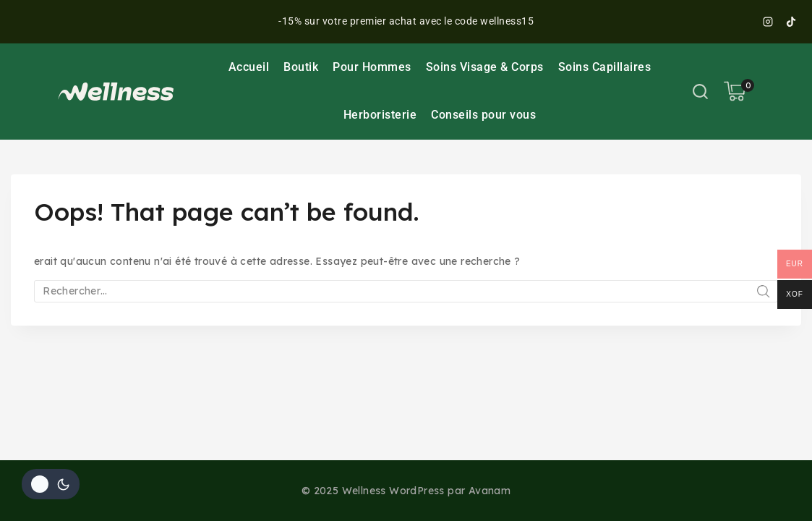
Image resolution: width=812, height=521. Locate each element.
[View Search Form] (700, 92)
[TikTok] (791, 22)
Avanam (490, 491)
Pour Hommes (372, 67)
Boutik (301, 67)
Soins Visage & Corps (485, 67)
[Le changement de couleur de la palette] (51, 484)
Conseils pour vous (483, 115)
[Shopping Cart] (739, 91)
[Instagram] (768, 22)
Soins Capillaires (605, 67)
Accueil (249, 67)
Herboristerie (380, 115)
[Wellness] (116, 92)
